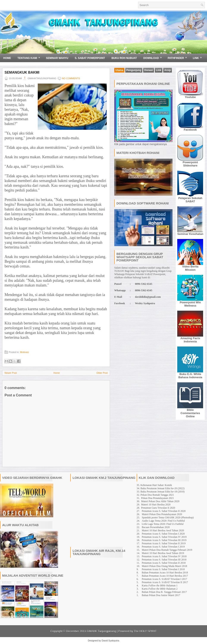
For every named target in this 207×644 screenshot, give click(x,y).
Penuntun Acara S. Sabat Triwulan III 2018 (164, 560)
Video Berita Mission (190, 268)
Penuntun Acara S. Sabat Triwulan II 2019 (164, 543)
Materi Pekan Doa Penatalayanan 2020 (162, 514)
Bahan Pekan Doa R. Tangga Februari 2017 (164, 592)
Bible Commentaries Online (190, 413)
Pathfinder (179, 57)
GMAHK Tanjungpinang (101, 631)
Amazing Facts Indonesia (190, 340)
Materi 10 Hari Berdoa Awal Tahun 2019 (163, 553)
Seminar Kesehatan (190, 234)
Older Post (102, 373)
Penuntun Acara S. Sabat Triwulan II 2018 (164, 563)
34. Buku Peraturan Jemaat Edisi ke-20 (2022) (161, 488)
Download (154, 57)
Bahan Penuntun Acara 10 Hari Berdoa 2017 (165, 576)
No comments (71, 78)
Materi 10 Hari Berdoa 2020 (156, 505)
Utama (119, 70)
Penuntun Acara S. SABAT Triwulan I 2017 (165, 579)
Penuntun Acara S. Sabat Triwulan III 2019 (164, 540)
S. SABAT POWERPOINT (90, 58)
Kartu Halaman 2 (160, 589)
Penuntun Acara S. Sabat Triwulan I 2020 (163, 534)
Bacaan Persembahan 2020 (156, 527)
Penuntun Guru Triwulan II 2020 (158, 508)
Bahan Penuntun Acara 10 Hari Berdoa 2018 (165, 573)
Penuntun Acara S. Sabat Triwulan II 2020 (164, 511)
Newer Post (11, 373)
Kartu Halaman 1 (160, 585)
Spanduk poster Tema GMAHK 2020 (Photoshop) (168, 517)
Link (199, 57)
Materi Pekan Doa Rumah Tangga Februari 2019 (167, 550)
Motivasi (24, 352)
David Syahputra (110, 641)
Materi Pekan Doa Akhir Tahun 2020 (160, 501)
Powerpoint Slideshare (190, 164)
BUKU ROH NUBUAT (124, 58)
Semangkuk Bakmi (22, 72)
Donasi (149, 70)
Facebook (190, 130)
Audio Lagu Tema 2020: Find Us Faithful (163, 521)
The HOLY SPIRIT (145, 631)
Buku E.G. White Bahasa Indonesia (190, 376)
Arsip (168, 70)
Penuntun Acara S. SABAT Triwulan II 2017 (165, 582)
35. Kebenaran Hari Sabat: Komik (154, 485)
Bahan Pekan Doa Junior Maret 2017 (161, 595)
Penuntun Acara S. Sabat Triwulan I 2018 (163, 569)
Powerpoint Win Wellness (190, 304)
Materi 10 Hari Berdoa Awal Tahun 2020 (163, 530)
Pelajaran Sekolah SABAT (190, 200)
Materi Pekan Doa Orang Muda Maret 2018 (165, 566)
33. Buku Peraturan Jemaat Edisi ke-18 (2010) (161, 492)
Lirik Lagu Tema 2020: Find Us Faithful (163, 524)
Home (7, 58)
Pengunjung (134, 70)
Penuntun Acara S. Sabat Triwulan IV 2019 (164, 537)
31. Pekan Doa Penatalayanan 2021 (155, 498)
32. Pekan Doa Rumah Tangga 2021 (155, 495)
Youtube (190, 97)
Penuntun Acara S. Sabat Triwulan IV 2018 (164, 556)
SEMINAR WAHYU (57, 58)
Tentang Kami (30, 57)
